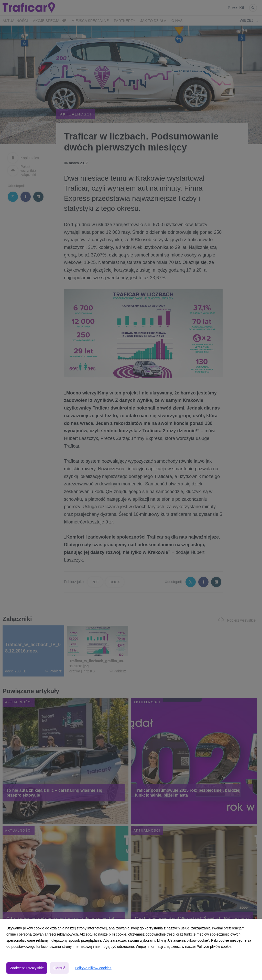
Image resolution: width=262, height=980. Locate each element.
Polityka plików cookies (93, 968)
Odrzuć (59, 968)
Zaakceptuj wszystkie (27, 968)
